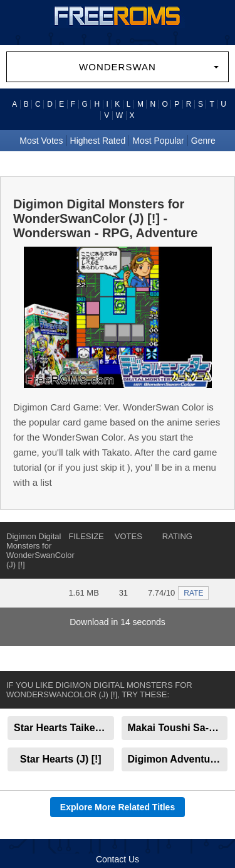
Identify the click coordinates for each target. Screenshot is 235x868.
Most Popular (158, 141)
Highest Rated (98, 141)
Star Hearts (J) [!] (61, 759)
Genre (203, 141)
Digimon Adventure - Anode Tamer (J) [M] (178, 759)
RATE (193, 593)
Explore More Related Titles (118, 807)
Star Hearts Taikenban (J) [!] (64, 728)
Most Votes (41, 141)
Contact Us (118, 859)
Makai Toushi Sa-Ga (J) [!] (178, 728)
